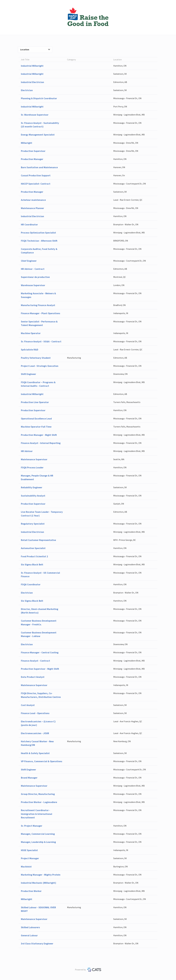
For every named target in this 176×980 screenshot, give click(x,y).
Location (35, 49)
